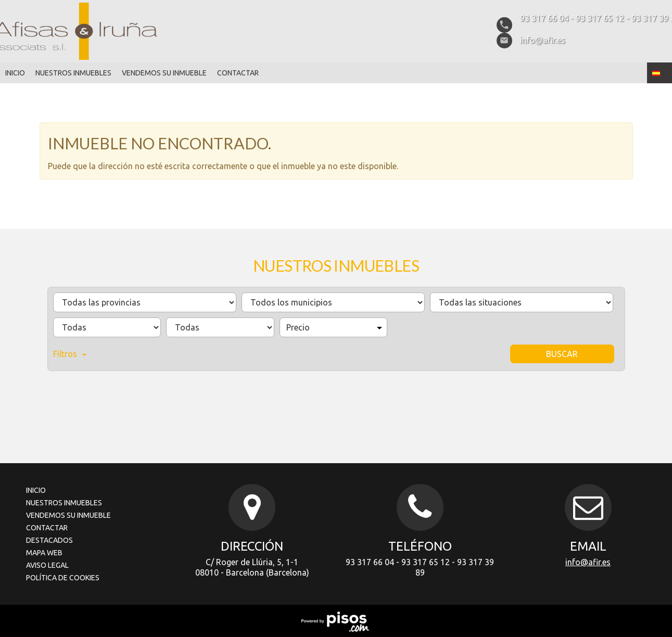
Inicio (15, 73)
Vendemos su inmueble (164, 73)
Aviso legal (47, 565)
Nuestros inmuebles (73, 73)
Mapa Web (44, 553)
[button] (660, 73)
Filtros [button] (70, 354)
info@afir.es (588, 562)
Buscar (562, 354)
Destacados (49, 540)
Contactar (238, 73)
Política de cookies (63, 578)
